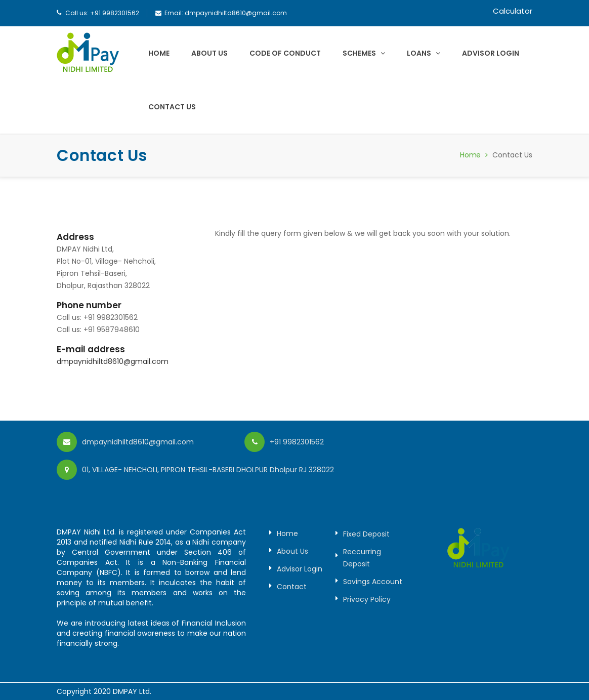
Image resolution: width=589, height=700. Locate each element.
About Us (209, 53)
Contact (292, 587)
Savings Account (373, 582)
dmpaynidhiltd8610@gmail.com (236, 13)
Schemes (364, 53)
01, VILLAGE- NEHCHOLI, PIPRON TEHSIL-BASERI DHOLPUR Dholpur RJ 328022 (208, 470)
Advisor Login (491, 53)
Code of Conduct (285, 53)
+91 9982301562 (115, 13)
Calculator (513, 11)
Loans (424, 53)
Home (159, 53)
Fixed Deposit (366, 534)
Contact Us (172, 107)
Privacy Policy (367, 599)
